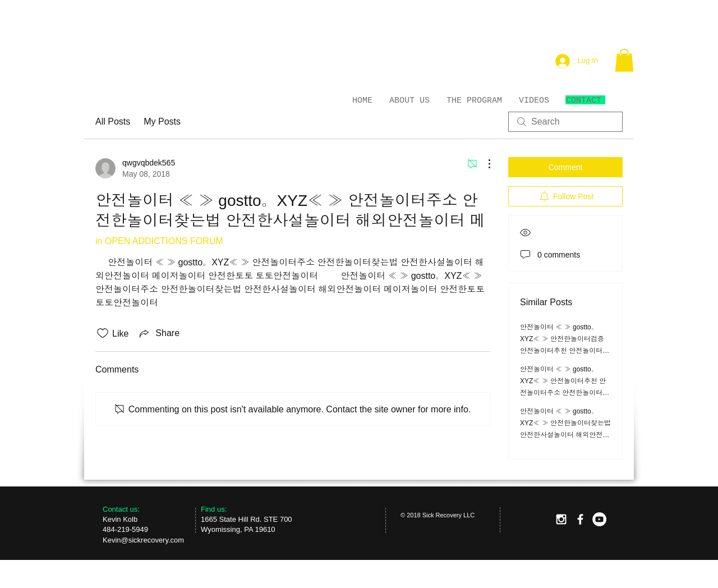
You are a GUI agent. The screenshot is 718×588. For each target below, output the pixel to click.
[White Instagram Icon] (561, 519)
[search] (565, 122)
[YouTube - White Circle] (599, 519)
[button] (624, 60)
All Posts (113, 121)
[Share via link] (158, 333)
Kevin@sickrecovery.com (143, 540)
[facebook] (580, 519)
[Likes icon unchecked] (103, 333)
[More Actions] (484, 164)
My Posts (162, 121)
